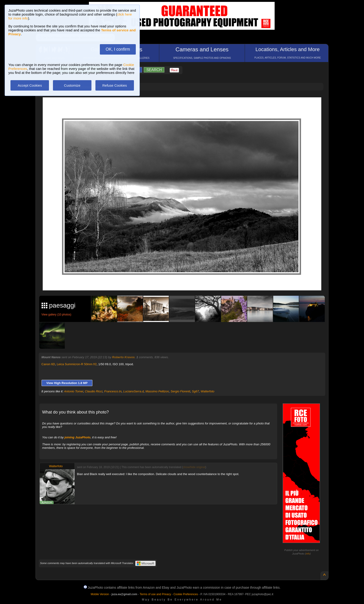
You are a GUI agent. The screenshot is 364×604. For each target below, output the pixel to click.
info (308, 554)
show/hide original (194, 467)
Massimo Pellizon (157, 391)
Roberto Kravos (123, 357)
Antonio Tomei (74, 391)
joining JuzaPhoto (78, 437)
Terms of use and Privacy (155, 594)
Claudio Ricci (94, 391)
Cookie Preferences (186, 594)
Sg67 (195, 391)
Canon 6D (48, 364)
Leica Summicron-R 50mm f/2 (77, 364)
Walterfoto (207, 391)
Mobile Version (100, 594)
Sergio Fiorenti (180, 391)
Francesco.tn (113, 391)
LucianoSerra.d (133, 391)
